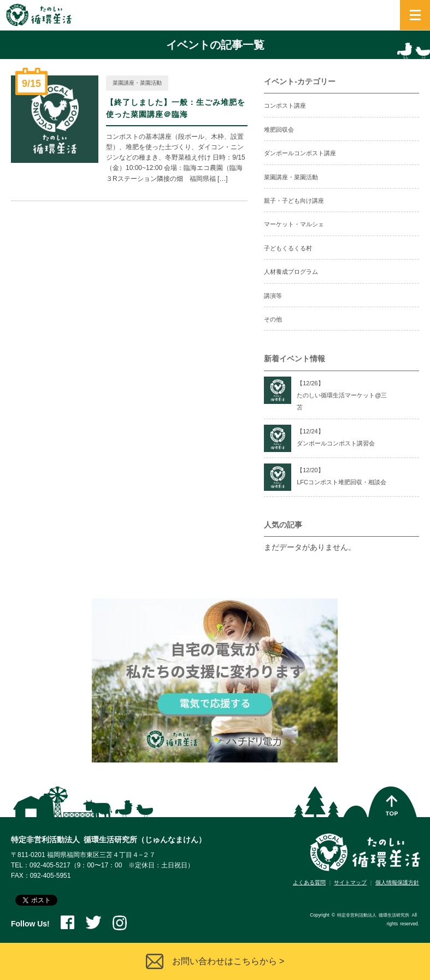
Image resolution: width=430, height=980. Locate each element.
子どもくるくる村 (288, 248)
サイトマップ (350, 882)
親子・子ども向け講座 (294, 201)
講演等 (273, 296)
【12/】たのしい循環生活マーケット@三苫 (342, 395)
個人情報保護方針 (397, 882)
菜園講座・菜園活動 (137, 83)
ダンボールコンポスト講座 (300, 153)
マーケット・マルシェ (294, 224)
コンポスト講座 (285, 105)
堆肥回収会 (279, 130)
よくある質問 (309, 882)
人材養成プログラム (291, 272)
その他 (273, 319)
